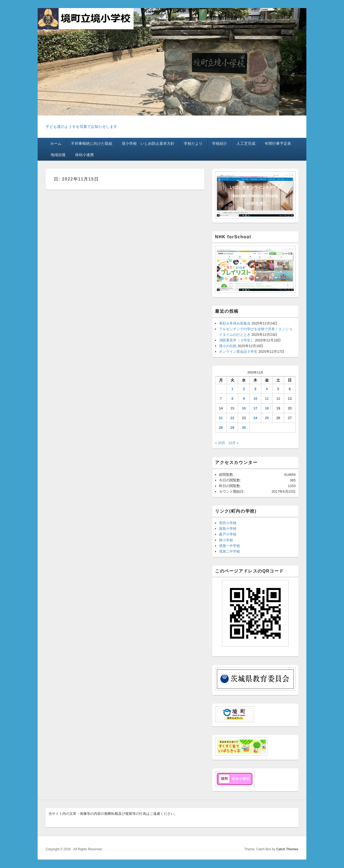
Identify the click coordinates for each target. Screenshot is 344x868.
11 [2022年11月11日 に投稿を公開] (267, 399)
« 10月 (220, 443)
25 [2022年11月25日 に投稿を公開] (267, 418)
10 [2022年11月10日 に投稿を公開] (255, 399)
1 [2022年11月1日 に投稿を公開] (232, 389)
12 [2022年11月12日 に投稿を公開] (278, 399)
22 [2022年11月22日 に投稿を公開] (232, 418)
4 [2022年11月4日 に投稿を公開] (267, 389)
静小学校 (226, 540)
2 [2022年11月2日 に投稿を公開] (244, 389)
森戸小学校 (228, 534)
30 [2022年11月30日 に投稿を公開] (244, 428)
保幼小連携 (84, 155)
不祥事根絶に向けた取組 (92, 143)
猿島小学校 (228, 529)
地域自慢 (58, 155)
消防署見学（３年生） (236, 340)
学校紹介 (220, 143)
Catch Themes (287, 849)
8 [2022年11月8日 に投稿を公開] (232, 399)
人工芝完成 (246, 143)
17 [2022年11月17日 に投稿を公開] (255, 408)
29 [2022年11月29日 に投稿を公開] (232, 428)
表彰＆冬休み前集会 (235, 323)
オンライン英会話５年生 (238, 352)
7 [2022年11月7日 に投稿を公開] (221, 399)
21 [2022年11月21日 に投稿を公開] (221, 418)
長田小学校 (228, 523)
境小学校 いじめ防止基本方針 (148, 143)
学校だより (193, 143)
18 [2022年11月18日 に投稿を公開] (267, 408)
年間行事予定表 (278, 143)
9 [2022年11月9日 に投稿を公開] (244, 399)
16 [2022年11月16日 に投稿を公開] (244, 408)
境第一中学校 (230, 546)
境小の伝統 (228, 346)
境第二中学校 (230, 551)
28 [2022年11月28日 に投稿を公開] (221, 428)
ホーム (56, 143)
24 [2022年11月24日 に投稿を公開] (255, 418)
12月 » (233, 443)
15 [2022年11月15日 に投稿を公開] (232, 408)
